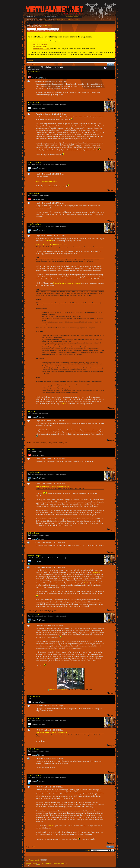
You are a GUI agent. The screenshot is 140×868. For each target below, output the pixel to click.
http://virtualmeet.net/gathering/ (46, 181)
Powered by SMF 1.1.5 (33, 863)
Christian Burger (33, 193)
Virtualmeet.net (34, 860)
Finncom (51, 826)
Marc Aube (32, 449)
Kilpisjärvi (97, 572)
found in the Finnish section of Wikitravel (67, 283)
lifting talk (52, 19)
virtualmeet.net (31, 19)
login (44, 25)
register (50, 25)
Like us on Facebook (40, 45)
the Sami (87, 583)
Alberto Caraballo (34, 72)
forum (46, 19)
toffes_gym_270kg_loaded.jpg (58, 689)
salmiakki (64, 404)
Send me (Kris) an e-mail (42, 49)
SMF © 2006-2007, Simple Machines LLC (54, 863)
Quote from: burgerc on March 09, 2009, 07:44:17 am (51, 245)
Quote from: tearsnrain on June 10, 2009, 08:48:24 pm (52, 733)
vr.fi (79, 811)
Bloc (40, 865)
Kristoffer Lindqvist (34, 102)
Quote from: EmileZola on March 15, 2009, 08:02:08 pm (52, 486)
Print (111, 65)
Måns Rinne (49, 241)
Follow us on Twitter (40, 47)
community (40, 19)
